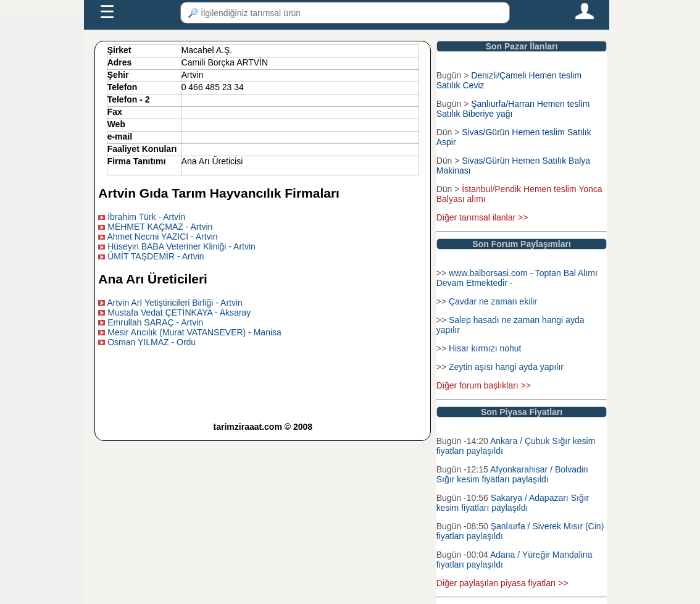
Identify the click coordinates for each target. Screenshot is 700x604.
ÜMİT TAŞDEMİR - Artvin (156, 256)
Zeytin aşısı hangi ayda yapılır (506, 367)
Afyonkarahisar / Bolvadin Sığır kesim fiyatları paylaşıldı (512, 474)
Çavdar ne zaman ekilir (493, 301)
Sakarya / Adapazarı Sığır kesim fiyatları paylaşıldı (513, 503)
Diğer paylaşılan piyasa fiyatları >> (502, 583)
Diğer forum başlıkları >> (484, 385)
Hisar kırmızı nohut (485, 348)
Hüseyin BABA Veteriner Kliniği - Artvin (181, 246)
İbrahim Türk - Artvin (146, 217)
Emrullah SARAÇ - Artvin (155, 322)
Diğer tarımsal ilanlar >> (482, 217)
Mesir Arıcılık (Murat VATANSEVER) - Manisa (194, 332)
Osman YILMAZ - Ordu (152, 342)
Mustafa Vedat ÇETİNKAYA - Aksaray (179, 312)
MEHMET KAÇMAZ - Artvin (160, 227)
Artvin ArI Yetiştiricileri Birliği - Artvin (174, 303)
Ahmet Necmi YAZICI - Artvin (162, 237)
